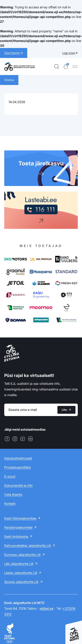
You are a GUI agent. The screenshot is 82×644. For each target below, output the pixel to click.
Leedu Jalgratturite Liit (21, 573)
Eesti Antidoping (16, 537)
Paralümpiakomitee (18, 527)
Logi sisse (69, 53)
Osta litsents (13, 495)
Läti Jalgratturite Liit (19, 564)
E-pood (10, 476)
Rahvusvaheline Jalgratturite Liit (28, 546)
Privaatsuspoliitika (17, 467)
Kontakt (10, 504)
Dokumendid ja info (18, 485)
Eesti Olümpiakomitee (20, 518)
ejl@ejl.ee (46, 609)
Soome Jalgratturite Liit (21, 582)
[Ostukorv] (66, 66)
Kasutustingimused (18, 458)
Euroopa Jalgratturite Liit (22, 555)
